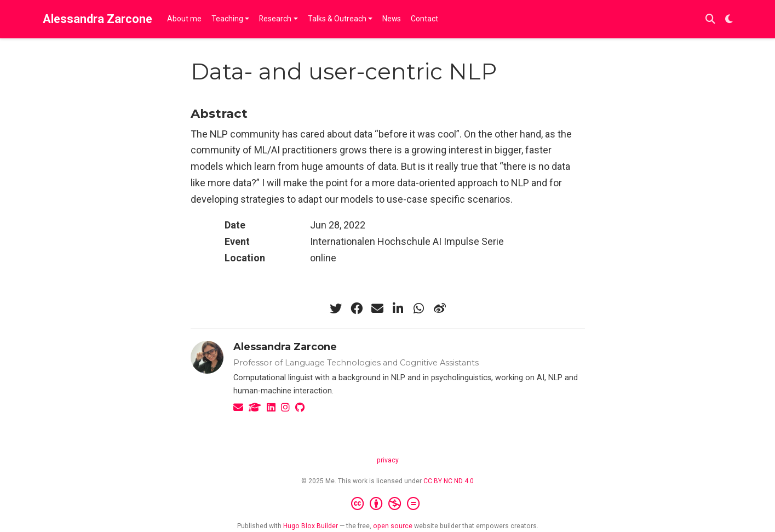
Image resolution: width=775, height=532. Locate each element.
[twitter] (336, 308)
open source (393, 526)
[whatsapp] (419, 308)
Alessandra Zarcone (97, 19)
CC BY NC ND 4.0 (449, 481)
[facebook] (357, 308)
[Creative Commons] (387, 504)
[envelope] (377, 308)
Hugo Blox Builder (311, 526)
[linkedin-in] (398, 308)
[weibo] (440, 308)
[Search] (710, 19)
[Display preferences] (729, 19)
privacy (388, 460)
